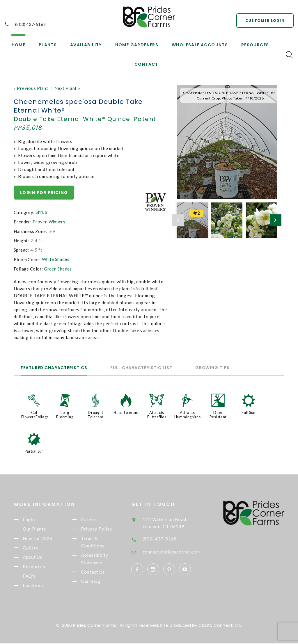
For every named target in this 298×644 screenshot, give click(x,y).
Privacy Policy (104, 528)
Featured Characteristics (56, 368)
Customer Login (265, 20)
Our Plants (42, 528)
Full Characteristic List (147, 368)
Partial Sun (34, 450)
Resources (255, 45)
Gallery (38, 547)
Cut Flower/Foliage (35, 414)
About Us (40, 557)
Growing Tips (222, 368)
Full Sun (249, 412)
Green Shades (58, 268)
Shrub (41, 212)
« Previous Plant (31, 88)
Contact (146, 64)
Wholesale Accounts (200, 45)
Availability (86, 45)
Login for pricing (44, 192)
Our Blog (98, 582)
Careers (97, 519)
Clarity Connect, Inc (220, 626)
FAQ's (37, 577)
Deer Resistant (218, 414)
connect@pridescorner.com (180, 550)
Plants (48, 45)
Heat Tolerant (126, 412)
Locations (41, 586)
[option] (227, 142)
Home (19, 45)
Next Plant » (68, 88)
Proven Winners (49, 222)
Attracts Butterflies (157, 414)
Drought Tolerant (95, 414)
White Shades (56, 259)
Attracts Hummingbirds (188, 414)
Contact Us (100, 572)
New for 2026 (45, 538)
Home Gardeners (137, 45)
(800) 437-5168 (31, 24)
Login (36, 519)
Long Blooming (65, 414)
